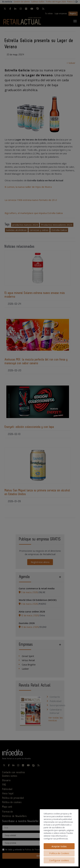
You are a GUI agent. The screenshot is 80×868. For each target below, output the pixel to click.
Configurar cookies (59, 860)
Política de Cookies (59, 853)
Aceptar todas (59, 846)
